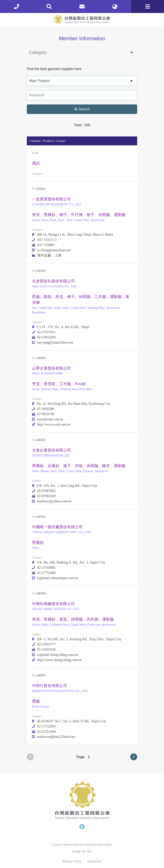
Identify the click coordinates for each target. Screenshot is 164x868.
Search (82, 109)
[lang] (115, 6)
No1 (89, 851)
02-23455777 (44, 644)
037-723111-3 (44, 240)
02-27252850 (44, 726)
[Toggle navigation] (148, 6)
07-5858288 (43, 409)
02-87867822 (44, 491)
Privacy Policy (72, 861)
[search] (49, 6)
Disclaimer (94, 861)
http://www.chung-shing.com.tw (57, 660)
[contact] (82, 6)
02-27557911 (44, 332)
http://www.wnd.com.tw (51, 424)
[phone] (16, 6)
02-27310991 (44, 568)
